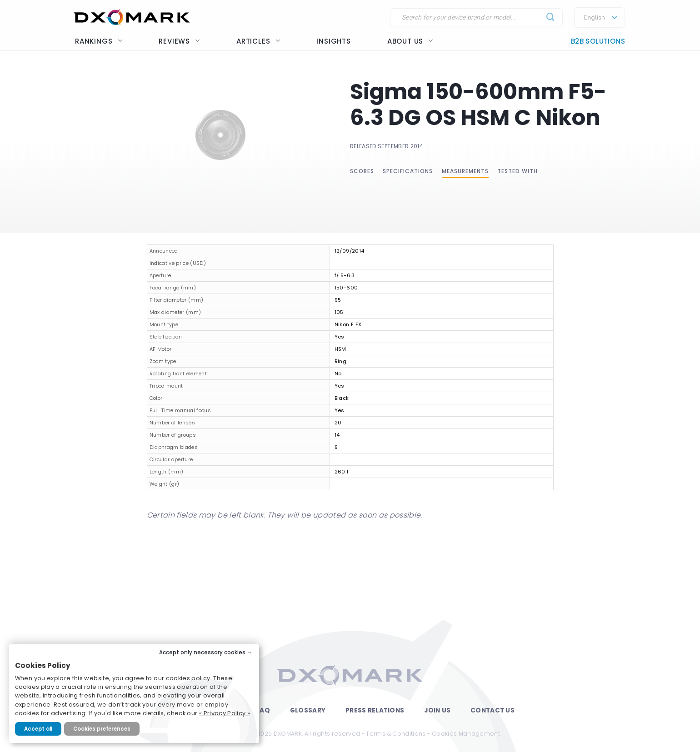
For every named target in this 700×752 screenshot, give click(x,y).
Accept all (38, 729)
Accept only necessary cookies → (206, 652)
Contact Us (492, 710)
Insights (333, 41)
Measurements (465, 171)
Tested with (517, 171)
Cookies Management (466, 734)
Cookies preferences (102, 729)
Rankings (99, 41)
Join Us (437, 710)
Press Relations (375, 710)
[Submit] (551, 17)
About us (410, 41)
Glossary (308, 710)
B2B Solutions (598, 41)
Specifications (408, 171)
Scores (362, 171)
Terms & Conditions (396, 734)
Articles (258, 41)
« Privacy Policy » (225, 713)
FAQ (263, 710)
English (594, 18)
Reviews (179, 41)
